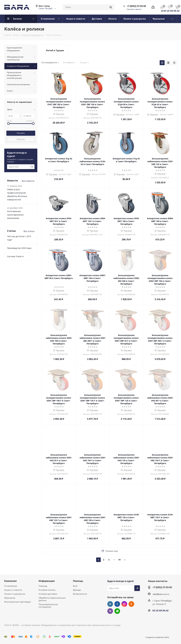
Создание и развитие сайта (157, 637)
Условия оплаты (47, 590)
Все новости (28, 181)
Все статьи (29, 231)
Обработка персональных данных (52, 599)
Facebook (117, 604)
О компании (11, 586)
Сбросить (21, 139)
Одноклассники (131, 604)
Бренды (77, 590)
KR (172, 11)
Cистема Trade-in (15, 256)
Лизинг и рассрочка (15, 594)
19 (119, 560)
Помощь (43, 586)
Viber (110, 611)
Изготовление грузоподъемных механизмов (15, 215)
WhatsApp (117, 611)
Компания (10, 581)
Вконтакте (110, 604)
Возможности (80, 594)
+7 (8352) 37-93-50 (136, 6)
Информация (47, 581)
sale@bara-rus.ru (161, 594)
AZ (178, 11)
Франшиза (10, 598)
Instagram (124, 604)
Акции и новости (13, 590)
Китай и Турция (55, 50)
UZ (168, 11)
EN (175, 11)
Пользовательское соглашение (48, 606)
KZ (165, 11)
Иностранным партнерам (17, 602)
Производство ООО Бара (19, 248)
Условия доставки (48, 594)
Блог (75, 586)
